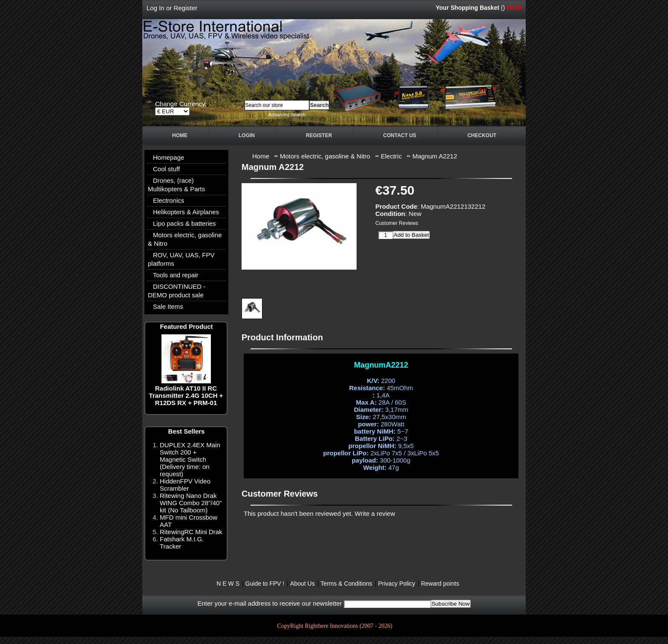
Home (180, 135)
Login (247, 135)
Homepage (168, 157)
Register (185, 8)
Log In (155, 8)
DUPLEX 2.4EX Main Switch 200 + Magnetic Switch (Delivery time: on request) (190, 459)
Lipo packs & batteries (184, 223)
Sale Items (168, 306)
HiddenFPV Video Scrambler (185, 485)
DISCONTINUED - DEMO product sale (177, 291)
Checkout (482, 135)
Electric (391, 156)
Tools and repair (176, 275)
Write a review (375, 513)
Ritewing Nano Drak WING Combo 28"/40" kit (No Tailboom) (191, 503)
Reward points (440, 584)
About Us (302, 584)
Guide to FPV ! (265, 584)
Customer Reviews (397, 223)
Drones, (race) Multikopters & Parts (176, 185)
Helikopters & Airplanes (186, 212)
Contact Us (400, 135)
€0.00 (514, 8)
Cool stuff (166, 169)
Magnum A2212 (435, 156)
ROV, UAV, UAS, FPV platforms (181, 259)
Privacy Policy (396, 584)
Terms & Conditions (346, 584)
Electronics (168, 200)
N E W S (228, 584)
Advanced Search (287, 115)
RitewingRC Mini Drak (191, 532)
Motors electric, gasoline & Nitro (185, 239)
